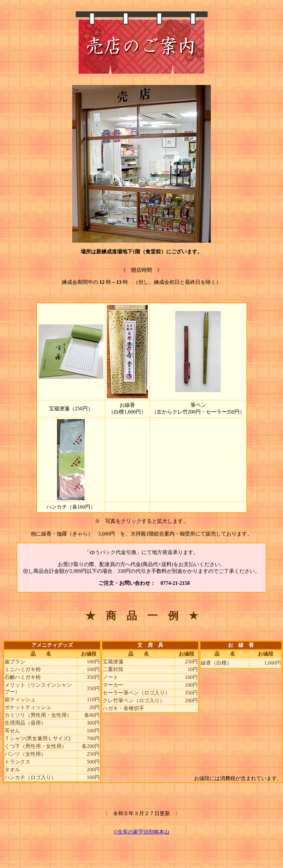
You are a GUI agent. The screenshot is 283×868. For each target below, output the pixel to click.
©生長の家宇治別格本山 (141, 832)
